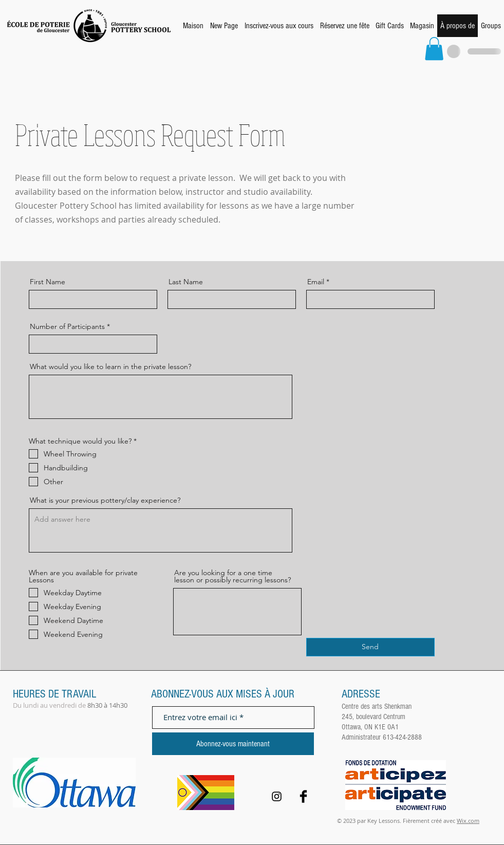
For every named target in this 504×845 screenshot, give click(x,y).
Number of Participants (67, 326)
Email (316, 282)
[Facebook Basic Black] (303, 796)
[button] (434, 49)
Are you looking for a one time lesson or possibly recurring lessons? (232, 576)
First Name (48, 282)
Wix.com (468, 821)
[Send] (370, 647)
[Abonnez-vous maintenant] (233, 744)
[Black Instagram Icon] (277, 796)
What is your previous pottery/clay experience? (105, 500)
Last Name (186, 282)
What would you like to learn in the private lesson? (110, 366)
